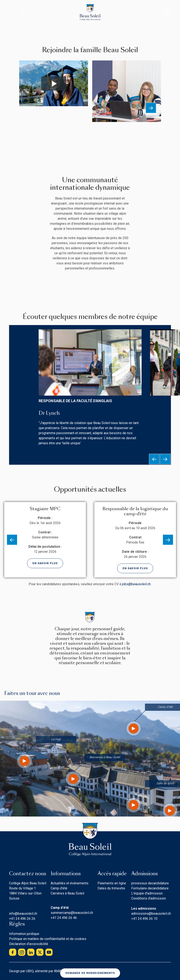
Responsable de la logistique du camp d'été (135, 511)
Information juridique (24, 934)
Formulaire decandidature (150, 888)
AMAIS (59, 971)
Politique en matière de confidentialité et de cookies (48, 939)
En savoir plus (45, 563)
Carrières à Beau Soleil (67, 893)
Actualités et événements (70, 883)
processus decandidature (150, 883)
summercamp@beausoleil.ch (72, 913)
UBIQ (30, 971)
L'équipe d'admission (147, 893)
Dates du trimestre (111, 888)
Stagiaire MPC (45, 509)
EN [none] (13, 12)
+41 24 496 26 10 (144, 919)
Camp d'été (59, 888)
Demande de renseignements (90, 973)
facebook (13, 952)
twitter (40, 952)
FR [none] (21, 12)
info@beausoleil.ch (23, 914)
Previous (154, 459)
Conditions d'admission (149, 898)
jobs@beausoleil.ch (136, 584)
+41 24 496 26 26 (22, 919)
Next (151, 108)
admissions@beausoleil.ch (151, 914)
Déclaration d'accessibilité (29, 944)
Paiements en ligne (112, 883)
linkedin (31, 952)
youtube (49, 952)
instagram (22, 952)
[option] (13, 12)
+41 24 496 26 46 (64, 918)
